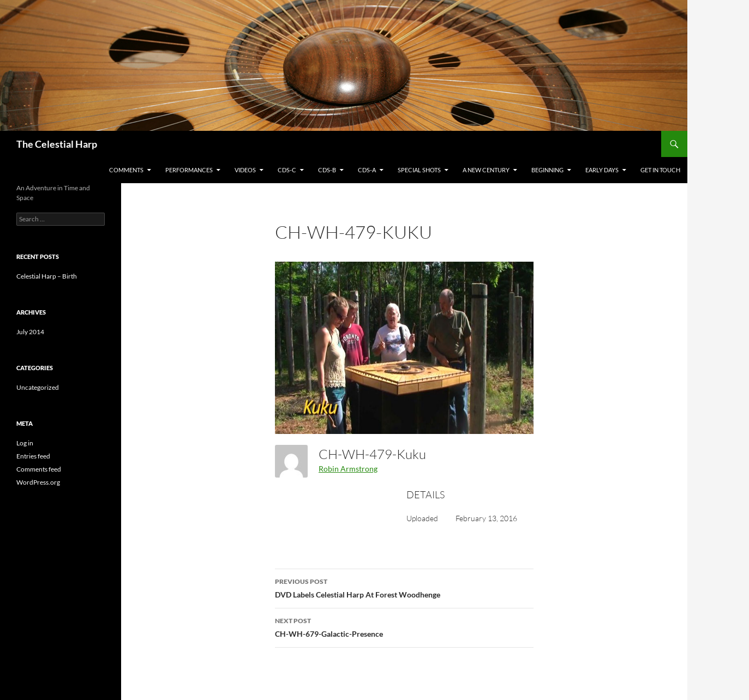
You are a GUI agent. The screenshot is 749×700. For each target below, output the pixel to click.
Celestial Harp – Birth (47, 276)
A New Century (486, 170)
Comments (126, 170)
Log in (25, 443)
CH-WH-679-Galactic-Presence (404, 626)
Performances (189, 170)
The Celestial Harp (57, 144)
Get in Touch (660, 170)
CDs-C (287, 170)
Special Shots (419, 170)
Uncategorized (38, 387)
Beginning (547, 170)
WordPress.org (38, 482)
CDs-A (367, 170)
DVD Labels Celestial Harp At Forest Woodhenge (404, 587)
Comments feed (39, 469)
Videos (245, 170)
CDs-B (327, 170)
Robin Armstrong (348, 469)
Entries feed (33, 456)
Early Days (602, 170)
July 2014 (30, 332)
